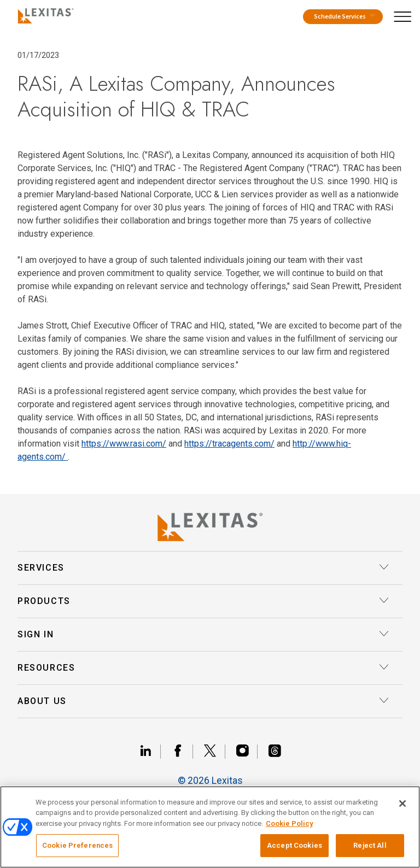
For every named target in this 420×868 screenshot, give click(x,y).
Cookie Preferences (77, 845)
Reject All (370, 845)
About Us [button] (203, 701)
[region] (210, 827)
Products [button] (203, 601)
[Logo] (43, 14)
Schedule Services (344, 17)
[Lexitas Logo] (210, 527)
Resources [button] (203, 668)
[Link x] (215, 752)
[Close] (402, 804)
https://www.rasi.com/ (124, 444)
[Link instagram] (247, 752)
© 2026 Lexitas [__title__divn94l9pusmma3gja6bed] (210, 781)
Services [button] (203, 568)
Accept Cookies (294, 845)
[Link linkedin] (150, 752)
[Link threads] (275, 752)
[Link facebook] (182, 752)
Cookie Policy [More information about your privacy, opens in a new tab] (289, 823)
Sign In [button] (203, 635)
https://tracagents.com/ (229, 444)
